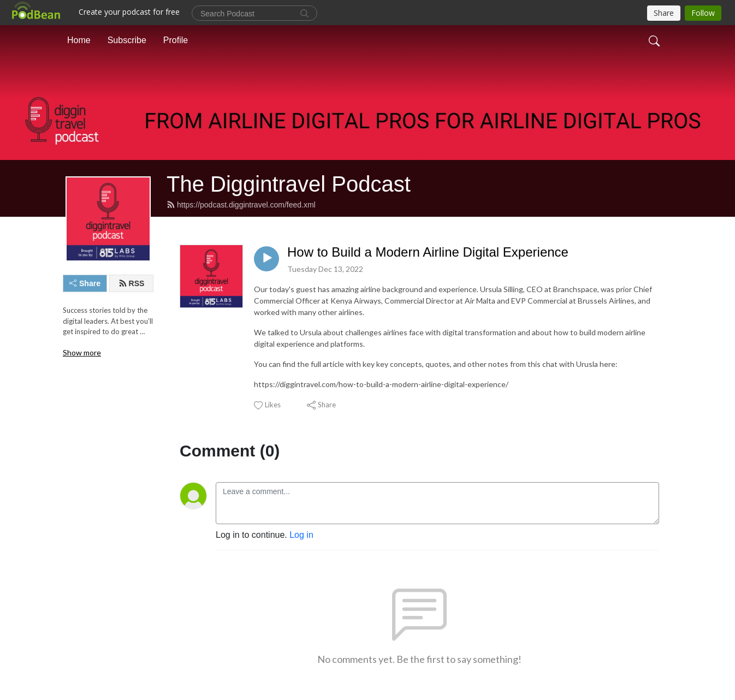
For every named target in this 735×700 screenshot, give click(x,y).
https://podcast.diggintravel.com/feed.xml (241, 205)
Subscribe (127, 40)
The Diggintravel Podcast (289, 184)
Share (85, 283)
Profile (176, 40)
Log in (301, 535)
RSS (132, 283)
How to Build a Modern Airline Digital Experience (428, 252)
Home (79, 40)
